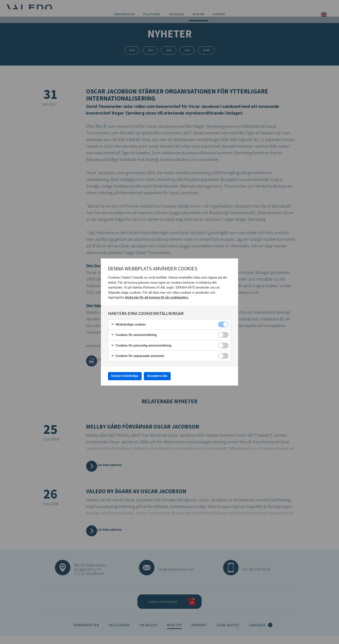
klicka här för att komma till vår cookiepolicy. (158, 296)
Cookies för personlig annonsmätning (141, 344)
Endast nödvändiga (128, 376)
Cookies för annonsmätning (134, 334)
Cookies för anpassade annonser (138, 355)
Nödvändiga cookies (128, 323)
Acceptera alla (166, 376)
